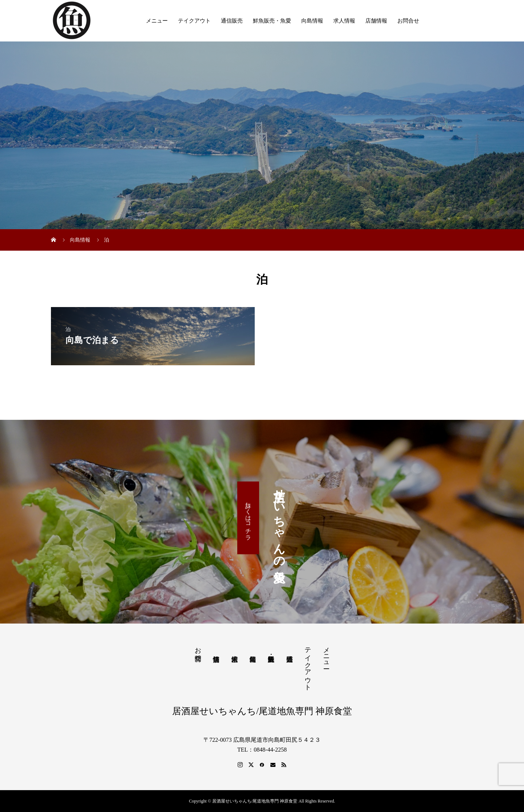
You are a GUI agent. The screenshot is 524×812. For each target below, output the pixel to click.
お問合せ (408, 21)
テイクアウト (194, 21)
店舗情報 (376, 21)
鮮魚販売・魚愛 (272, 21)
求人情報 (344, 21)
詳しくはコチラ (248, 518)
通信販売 (232, 21)
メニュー (157, 21)
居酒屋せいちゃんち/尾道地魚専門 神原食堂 (262, 711)
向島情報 (312, 21)
